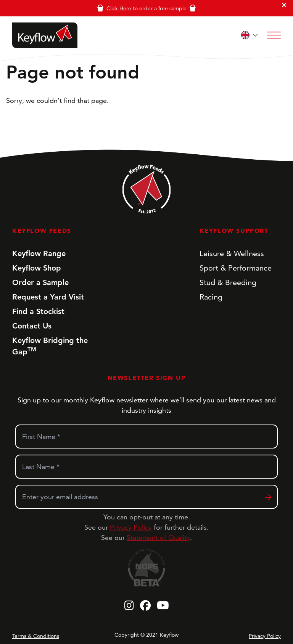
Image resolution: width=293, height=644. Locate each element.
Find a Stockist (38, 311)
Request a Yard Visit (48, 297)
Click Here (119, 8)
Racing (211, 297)
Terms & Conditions (36, 636)
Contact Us (32, 326)
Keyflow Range (39, 253)
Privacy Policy (131, 527)
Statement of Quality (158, 537)
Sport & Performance (236, 268)
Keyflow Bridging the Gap (50, 346)
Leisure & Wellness (232, 253)
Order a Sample (40, 282)
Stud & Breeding (228, 282)
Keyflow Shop (37, 268)
